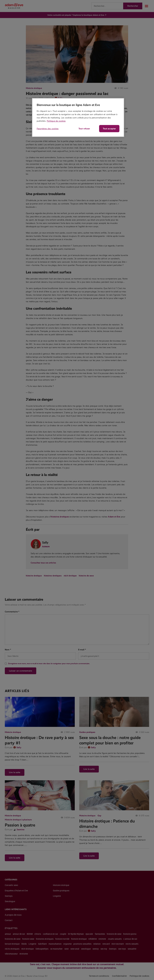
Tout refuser (84, 129)
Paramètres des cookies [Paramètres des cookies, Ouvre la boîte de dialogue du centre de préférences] (48, 129)
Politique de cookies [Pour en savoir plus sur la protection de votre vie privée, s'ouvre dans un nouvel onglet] (56, 121)
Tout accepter (109, 129)
